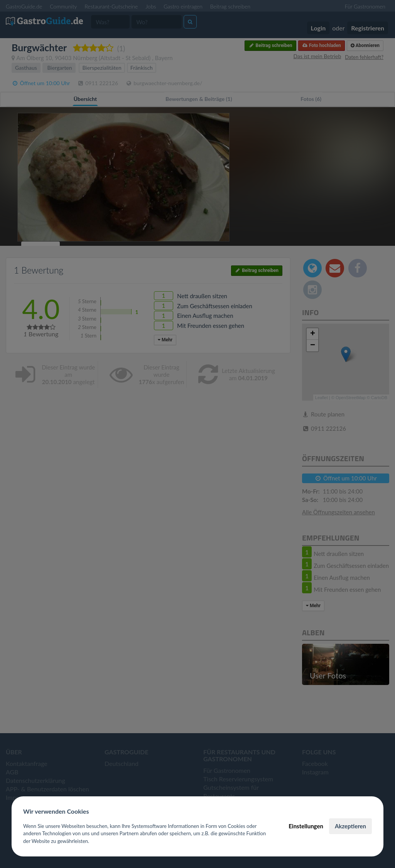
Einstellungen (306, 826)
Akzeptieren (350, 826)
